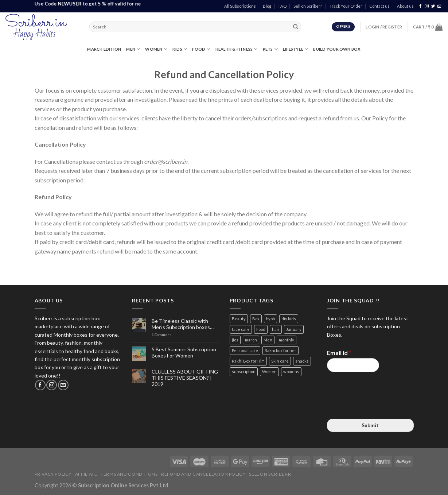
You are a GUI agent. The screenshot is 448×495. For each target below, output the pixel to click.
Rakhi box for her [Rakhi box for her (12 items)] (281, 350)
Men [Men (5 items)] (268, 340)
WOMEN (156, 49)
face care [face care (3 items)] (241, 329)
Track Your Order (346, 6)
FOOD (201, 49)
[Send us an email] (439, 6)
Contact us (379, 6)
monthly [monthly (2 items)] (287, 340)
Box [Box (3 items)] (256, 319)
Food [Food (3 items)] (261, 329)
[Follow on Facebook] (420, 6)
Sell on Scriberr (308, 6)
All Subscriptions (240, 6)
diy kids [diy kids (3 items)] (289, 319)
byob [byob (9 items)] (270, 319)
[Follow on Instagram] (427, 6)
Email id (339, 353)
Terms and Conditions (129, 474)
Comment (161, 335)
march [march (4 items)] (251, 340)
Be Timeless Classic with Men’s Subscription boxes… (183, 324)
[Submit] (296, 27)
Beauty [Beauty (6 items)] (239, 319)
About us (405, 6)
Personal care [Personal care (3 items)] (245, 350)
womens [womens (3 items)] (291, 372)
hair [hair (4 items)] (276, 329)
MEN (133, 49)
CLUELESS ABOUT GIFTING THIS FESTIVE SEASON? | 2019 (185, 378)
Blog (267, 6)
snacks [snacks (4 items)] (302, 361)
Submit (370, 425)
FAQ (283, 6)
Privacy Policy (53, 474)
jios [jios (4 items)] (235, 340)
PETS (270, 49)
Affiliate (86, 474)
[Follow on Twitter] (433, 6)
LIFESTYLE (295, 49)
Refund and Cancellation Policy (203, 474)
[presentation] (382, 407)
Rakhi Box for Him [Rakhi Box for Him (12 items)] (248, 361)
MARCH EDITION (104, 49)
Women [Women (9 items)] (269, 372)
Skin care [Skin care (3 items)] (280, 361)
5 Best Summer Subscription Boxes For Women (184, 353)
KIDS (180, 49)
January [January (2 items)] (294, 329)
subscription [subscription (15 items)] (244, 372)
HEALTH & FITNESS (237, 49)
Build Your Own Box (337, 49)
